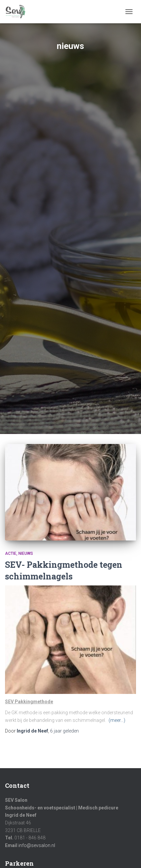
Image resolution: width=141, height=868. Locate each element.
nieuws (26, 553)
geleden (64, 731)
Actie (11, 553)
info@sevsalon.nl (37, 845)
